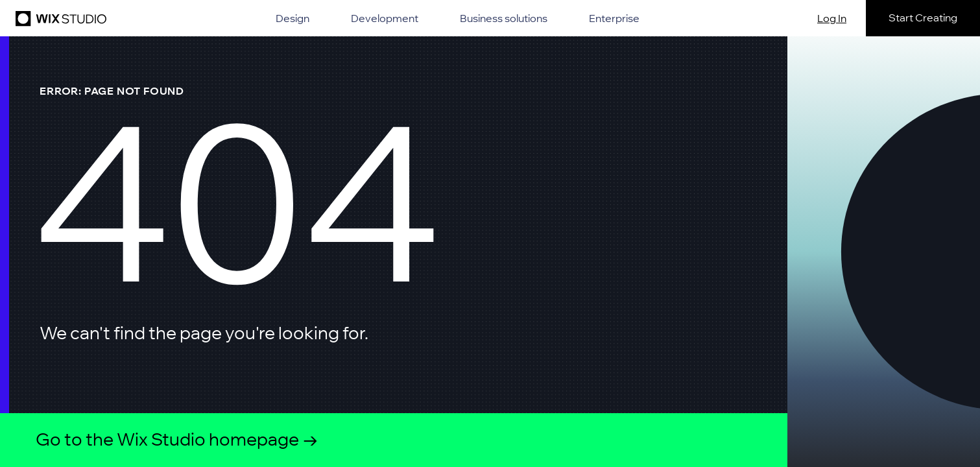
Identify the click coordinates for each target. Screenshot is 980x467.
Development (385, 18)
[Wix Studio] (59, 18)
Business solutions (504, 18)
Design (293, 18)
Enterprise (614, 18)
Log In (832, 18)
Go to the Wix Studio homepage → (177, 439)
